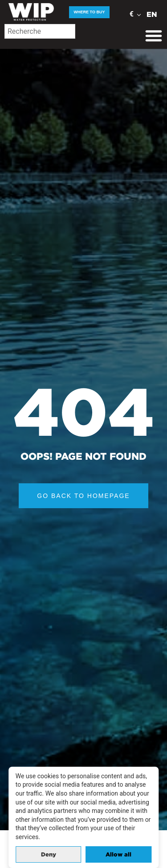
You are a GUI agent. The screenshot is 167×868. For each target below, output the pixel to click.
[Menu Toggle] (154, 36)
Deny (49, 854)
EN (152, 14)
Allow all (118, 854)
